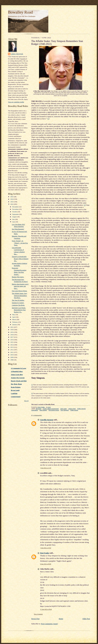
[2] (85, 205)
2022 (12, 204)
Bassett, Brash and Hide (19, 381)
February (15, 322)
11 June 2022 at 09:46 (46, 609)
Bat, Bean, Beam (16, 384)
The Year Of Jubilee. (18, 300)
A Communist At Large (18, 368)
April (14, 317)
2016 (12, 340)
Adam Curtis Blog (17, 375)
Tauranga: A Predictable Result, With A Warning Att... (20, 259)
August (15, 217)
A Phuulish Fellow (17, 371)
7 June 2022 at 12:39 (46, 468)
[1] (48, 119)
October (15, 212)
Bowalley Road (20, 12)
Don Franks (45, 553)
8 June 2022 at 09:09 (46, 564)
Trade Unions (74, 410)
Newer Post (35, 619)
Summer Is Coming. (18, 303)
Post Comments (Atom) (50, 624)
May (14, 315)
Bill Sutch (39, 409)
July (14, 219)
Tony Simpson (65, 410)
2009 (12, 357)
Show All (26, 401)
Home (61, 619)
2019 (12, 332)
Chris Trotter (17, 54)
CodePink (14, 393)
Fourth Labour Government (51, 409)
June (14, 222)
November (16, 209)
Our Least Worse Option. (20, 291)
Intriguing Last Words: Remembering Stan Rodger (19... (19, 310)
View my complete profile (16, 102)
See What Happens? (18, 229)
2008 (12, 360)
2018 (12, 335)
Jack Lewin (63, 409)
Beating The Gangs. (18, 277)
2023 (12, 202)
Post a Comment (38, 614)
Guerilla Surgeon (47, 420)
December (16, 207)
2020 (12, 330)
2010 (12, 355)
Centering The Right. (18, 305)
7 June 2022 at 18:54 (46, 548)
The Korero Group (54, 410)
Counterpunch (16, 397)
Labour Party (72, 409)
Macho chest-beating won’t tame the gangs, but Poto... (20, 286)
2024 (12, 199)
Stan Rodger (43, 410)
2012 (12, 350)
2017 (12, 337)
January (15, 325)
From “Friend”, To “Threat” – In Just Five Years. (20, 243)
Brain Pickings (16, 387)
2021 (12, 327)
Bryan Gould (15, 390)
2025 (12, 197)
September (16, 214)
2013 (12, 347)
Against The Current (18, 378)
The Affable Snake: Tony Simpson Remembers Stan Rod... (20, 295)
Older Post (86, 619)
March (14, 319)
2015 (12, 342)
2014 (12, 345)
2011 (12, 352)
